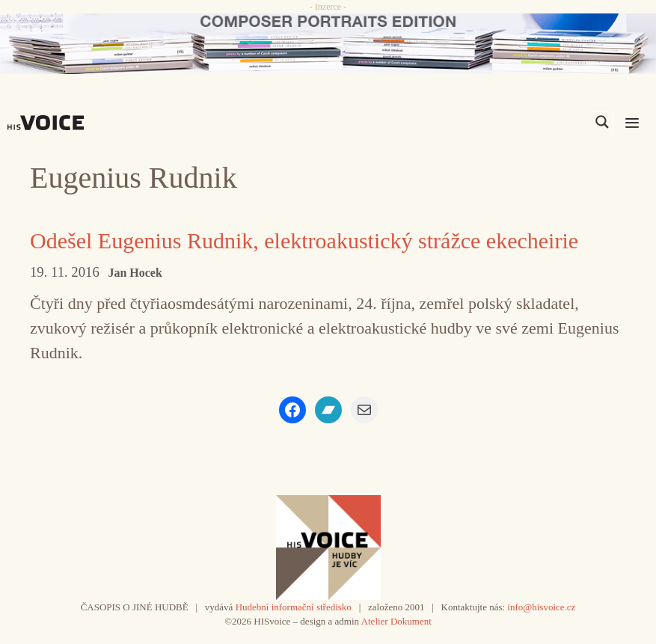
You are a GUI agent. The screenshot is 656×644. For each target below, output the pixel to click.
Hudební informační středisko (294, 607)
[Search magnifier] (602, 122)
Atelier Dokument (396, 621)
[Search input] (531, 122)
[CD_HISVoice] (328, 44)
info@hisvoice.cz (541, 607)
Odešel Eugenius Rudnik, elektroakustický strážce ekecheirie (304, 240)
